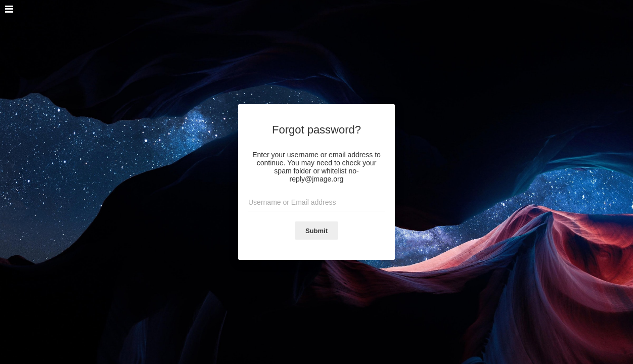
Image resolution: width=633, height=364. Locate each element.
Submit (316, 231)
